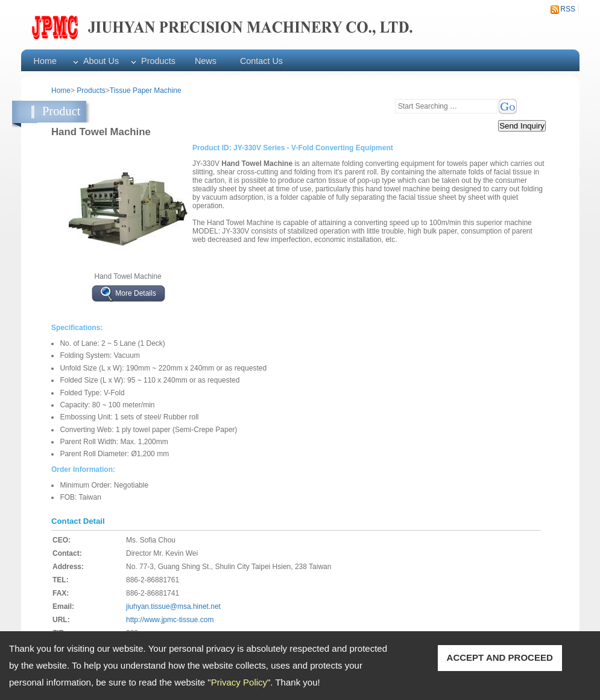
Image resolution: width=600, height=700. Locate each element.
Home (45, 61)
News (206, 61)
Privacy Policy (239, 682)
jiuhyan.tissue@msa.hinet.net (173, 606)
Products (158, 61)
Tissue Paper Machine (146, 91)
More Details (135, 293)
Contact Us (261, 61)
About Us (101, 61)
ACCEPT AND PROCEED (500, 657)
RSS (568, 9)
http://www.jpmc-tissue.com (170, 620)
